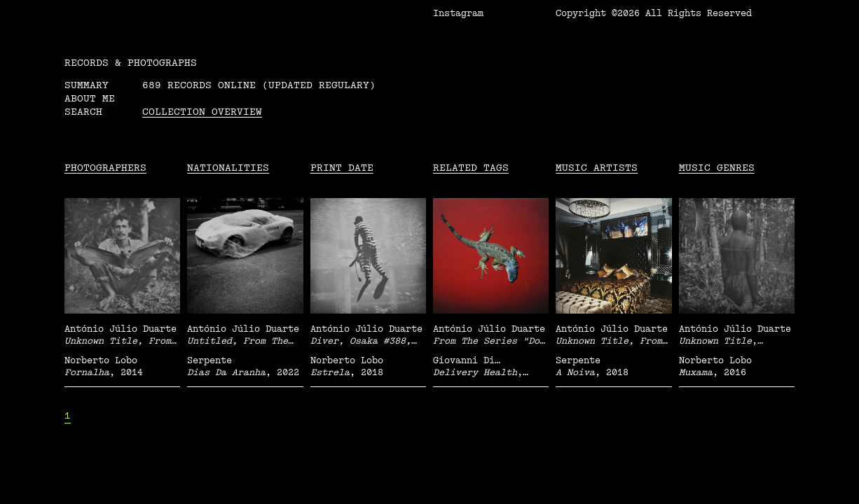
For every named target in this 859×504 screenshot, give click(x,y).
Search (83, 112)
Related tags (471, 168)
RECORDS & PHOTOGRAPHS (131, 63)
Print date (342, 168)
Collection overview (202, 112)
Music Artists (597, 168)
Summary (87, 85)
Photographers (105, 168)
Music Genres (717, 168)
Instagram (458, 13)
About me (90, 98)
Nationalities (228, 168)
